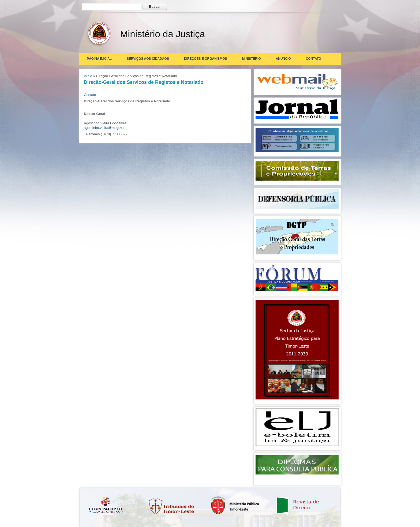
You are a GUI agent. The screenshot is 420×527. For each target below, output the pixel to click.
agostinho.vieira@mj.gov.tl (104, 128)
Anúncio (283, 59)
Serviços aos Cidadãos (148, 59)
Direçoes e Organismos (206, 59)
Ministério (252, 59)
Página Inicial (99, 59)
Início (88, 76)
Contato (314, 59)
